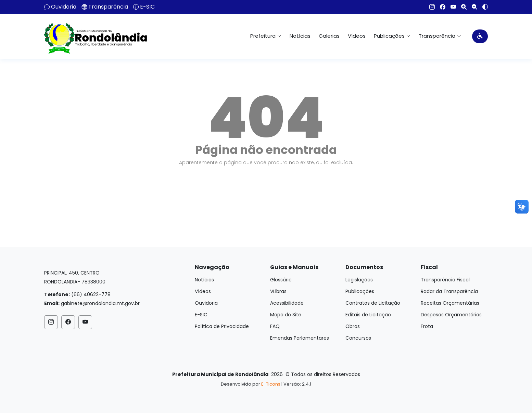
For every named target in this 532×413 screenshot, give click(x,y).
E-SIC (147, 7)
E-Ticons (271, 384)
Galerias (329, 36)
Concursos (358, 338)
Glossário (281, 280)
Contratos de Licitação (373, 303)
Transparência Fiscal (445, 280)
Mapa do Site (286, 315)
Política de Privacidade (222, 326)
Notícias (300, 36)
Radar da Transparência (449, 291)
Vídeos (357, 36)
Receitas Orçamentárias (450, 303)
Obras (353, 326)
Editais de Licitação (368, 315)
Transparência (108, 7)
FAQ (275, 326)
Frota (427, 326)
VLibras (278, 291)
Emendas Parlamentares (300, 338)
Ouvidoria (64, 7)
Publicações (360, 291)
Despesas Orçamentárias (451, 315)
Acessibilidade (287, 303)
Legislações (359, 280)
